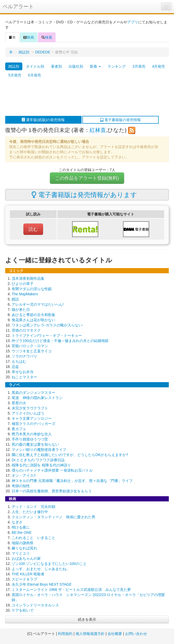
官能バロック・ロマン (30, 346)
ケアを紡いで (23, 610)
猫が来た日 (21, 310)
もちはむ (19, 361)
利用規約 (65, 634)
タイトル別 (35, 66)
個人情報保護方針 (90, 634)
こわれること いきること (34, 538)
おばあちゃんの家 (26, 558)
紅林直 (98, 130)
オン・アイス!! (24, 475)
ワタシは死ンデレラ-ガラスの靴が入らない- (47, 325)
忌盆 (15, 367)
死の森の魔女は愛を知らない (35, 444)
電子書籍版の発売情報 (121, 120)
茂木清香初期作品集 (28, 278)
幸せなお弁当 (23, 372)
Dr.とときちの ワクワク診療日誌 (38, 460)
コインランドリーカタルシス (35, 605)
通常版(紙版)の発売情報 (43, 120)
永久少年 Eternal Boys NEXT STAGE (42, 584)
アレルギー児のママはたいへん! (38, 304)
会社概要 (115, 634)
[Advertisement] (84, 98)
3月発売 (139, 66)
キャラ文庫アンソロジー (32, 418)
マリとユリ (21, 553)
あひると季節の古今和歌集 (34, 315)
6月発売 (35, 75)
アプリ (133, 22)
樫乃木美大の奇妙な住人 (32, 434)
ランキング (117, 66)
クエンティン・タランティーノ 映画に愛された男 (53, 517)
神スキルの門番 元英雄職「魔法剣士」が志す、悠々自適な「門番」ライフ (72, 481)
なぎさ (17, 522)
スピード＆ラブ (24, 579)
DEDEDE (43, 52)
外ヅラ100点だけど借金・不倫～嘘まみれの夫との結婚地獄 (60, 341)
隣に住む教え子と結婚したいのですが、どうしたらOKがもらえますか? (70, 455)
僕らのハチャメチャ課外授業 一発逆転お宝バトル (52, 470)
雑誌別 (24, 52)
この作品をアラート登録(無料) (87, 178)
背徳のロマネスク (26, 330)
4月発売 (159, 66)
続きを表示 (87, 619)
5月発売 (15, 75)
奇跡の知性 (21, 486)
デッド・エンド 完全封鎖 (34, 507)
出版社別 (76, 66)
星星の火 (19, 403)
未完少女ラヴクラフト (30, 408)
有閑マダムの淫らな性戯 (32, 289)
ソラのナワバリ (24, 356)
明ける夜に (21, 527)
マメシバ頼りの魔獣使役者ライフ (39, 450)
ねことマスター (24, 377)
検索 (47, 37)
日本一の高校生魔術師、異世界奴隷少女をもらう (52, 491)
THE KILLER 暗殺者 (28, 574)
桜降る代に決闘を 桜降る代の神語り (41, 465)
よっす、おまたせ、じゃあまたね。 (41, 569)
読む (33, 229)
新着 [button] (95, 66)
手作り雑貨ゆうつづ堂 (30, 439)
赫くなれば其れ (24, 548)
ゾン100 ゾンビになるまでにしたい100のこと (49, 564)
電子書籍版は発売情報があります (84, 195)
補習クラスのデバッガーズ (34, 424)
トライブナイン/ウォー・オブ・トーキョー (47, 335)
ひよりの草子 (23, 284)
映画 (29, 37)
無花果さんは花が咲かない (34, 320)
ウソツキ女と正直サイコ (32, 351)
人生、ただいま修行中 (30, 512)
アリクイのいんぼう (28, 413)
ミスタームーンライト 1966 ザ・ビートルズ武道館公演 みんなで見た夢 (71, 590)
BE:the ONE (22, 533)
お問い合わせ (136, 634)
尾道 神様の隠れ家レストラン (37, 398)
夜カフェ (19, 429)
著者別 (56, 66)
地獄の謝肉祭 (23, 543)
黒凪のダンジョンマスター (34, 393)
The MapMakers (25, 294)
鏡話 (15, 299)
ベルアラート (18, 6)
